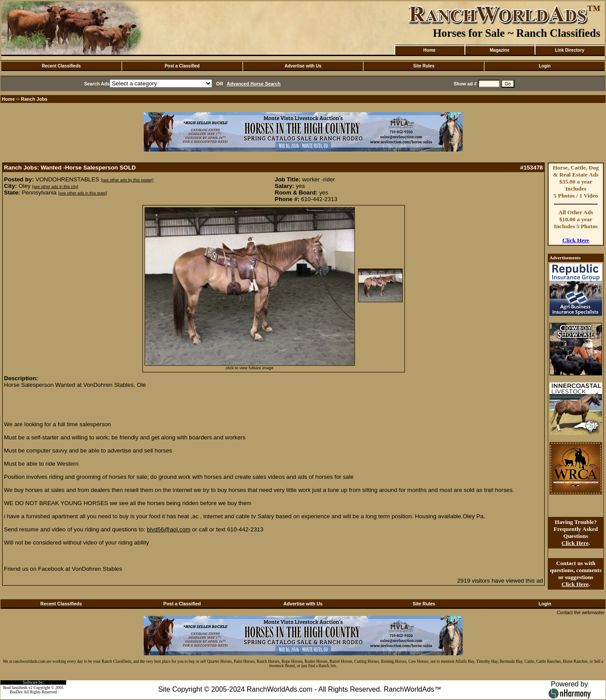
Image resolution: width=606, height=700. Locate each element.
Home (429, 50)
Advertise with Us (303, 66)
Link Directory (569, 50)
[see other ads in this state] (83, 193)
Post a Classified (182, 66)
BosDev (16, 692)
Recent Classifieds (61, 66)
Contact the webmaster (581, 612)
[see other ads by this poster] (127, 180)
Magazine (499, 50)
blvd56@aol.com (168, 529)
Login (544, 66)
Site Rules (424, 66)
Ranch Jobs (34, 99)
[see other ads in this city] (55, 187)
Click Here (576, 240)
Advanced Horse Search (254, 84)
